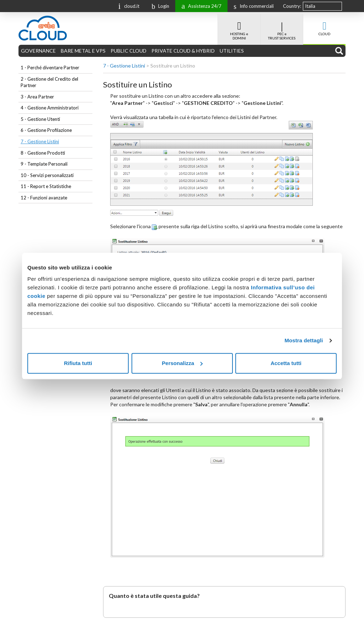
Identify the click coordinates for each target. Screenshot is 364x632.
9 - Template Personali (44, 164)
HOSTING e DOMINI (239, 27)
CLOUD (324, 25)
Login (159, 6)
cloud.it (127, 6)
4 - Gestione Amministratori (50, 108)
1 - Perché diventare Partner (50, 68)
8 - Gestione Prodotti (43, 153)
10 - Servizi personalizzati (47, 175)
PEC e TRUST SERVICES (282, 27)
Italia (310, 6)
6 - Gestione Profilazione (46, 130)
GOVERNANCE (38, 51)
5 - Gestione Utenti (40, 119)
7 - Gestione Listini (40, 141)
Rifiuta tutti (78, 363)
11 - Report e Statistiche (46, 186)
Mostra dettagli (304, 340)
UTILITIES (232, 51)
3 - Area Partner (37, 97)
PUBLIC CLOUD (129, 51)
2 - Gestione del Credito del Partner (49, 82)
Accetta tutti (286, 363)
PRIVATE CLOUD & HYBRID (183, 51)
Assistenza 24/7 (200, 6)
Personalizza (182, 363)
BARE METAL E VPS (83, 51)
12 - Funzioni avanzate (44, 198)
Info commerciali (252, 6)
